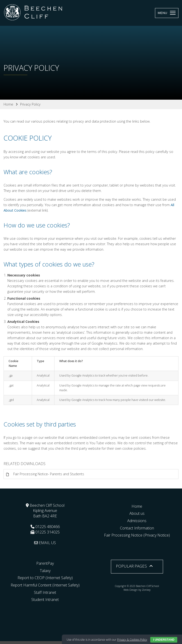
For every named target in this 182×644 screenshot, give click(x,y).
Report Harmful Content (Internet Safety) (45, 585)
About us (137, 513)
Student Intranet (45, 600)
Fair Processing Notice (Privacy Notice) (137, 535)
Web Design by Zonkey (137, 590)
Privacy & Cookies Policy (132, 640)
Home (137, 506)
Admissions (137, 521)
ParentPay (45, 563)
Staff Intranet (45, 592)
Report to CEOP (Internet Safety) (45, 578)
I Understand (164, 640)
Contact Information (137, 528)
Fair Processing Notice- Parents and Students (49, 474)
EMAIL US (45, 543)
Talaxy (45, 571)
